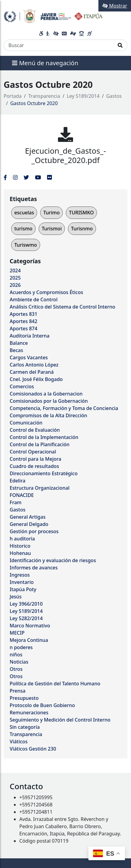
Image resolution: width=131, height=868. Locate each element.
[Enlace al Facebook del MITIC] (5, 177)
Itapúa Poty (23, 589)
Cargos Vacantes (29, 357)
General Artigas (28, 517)
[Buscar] (59, 45)
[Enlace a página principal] (53, 16)
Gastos (114, 96)
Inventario (22, 582)
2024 (15, 271)
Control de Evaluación (35, 430)
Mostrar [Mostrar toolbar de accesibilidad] (115, 6)
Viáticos (19, 741)
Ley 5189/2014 (83, 96)
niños (16, 655)
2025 (15, 278)
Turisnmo (82, 229)
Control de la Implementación (44, 437)
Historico (20, 546)
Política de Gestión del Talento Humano (55, 684)
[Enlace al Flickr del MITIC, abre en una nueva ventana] (49, 177)
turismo (23, 229)
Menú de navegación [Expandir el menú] (45, 63)
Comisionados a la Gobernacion (46, 394)
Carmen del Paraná (32, 372)
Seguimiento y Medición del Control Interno (60, 720)
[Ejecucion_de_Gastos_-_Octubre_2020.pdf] (65, 134)
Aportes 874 (24, 328)
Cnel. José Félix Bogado (36, 379)
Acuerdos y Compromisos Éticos (46, 292)
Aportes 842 (24, 321)
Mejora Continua (29, 640)
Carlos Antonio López (34, 365)
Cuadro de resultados (34, 466)
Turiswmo (26, 245)
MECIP (17, 633)
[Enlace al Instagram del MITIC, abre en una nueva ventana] (15, 177)
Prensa (18, 691)
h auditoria (22, 539)
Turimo (51, 213)
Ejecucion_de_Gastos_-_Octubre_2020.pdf (65, 155)
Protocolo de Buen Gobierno (42, 705)
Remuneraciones (29, 713)
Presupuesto (24, 698)
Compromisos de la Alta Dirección (48, 415)
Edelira (18, 481)
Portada (13, 96)
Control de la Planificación (40, 444)
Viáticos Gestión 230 (33, 749)
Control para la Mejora (35, 459)
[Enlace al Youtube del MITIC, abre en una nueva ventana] (38, 177)
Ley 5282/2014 (26, 618)
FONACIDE (22, 495)
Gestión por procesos (34, 531)
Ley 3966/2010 (26, 604)
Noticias (19, 662)
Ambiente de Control (34, 299)
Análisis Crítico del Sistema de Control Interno (62, 307)
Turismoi (52, 229)
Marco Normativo (30, 626)
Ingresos (20, 575)
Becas (16, 350)
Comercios (22, 386)
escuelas (24, 213)
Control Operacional (33, 452)
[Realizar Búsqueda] (120, 45)
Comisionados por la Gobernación (49, 401)
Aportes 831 (24, 314)
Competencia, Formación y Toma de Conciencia (64, 408)
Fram (16, 502)
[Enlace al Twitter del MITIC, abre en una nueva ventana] (26, 177)
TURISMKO (81, 213)
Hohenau (20, 553)
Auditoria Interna (30, 336)
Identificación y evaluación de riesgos (53, 560)
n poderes (21, 647)
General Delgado (29, 524)
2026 (15, 285)
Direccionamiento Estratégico (44, 473)
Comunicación (26, 423)
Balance (19, 343)
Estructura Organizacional (40, 488)
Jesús (16, 597)
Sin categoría (25, 727)
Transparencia (44, 96)
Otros (16, 669)
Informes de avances (34, 568)
